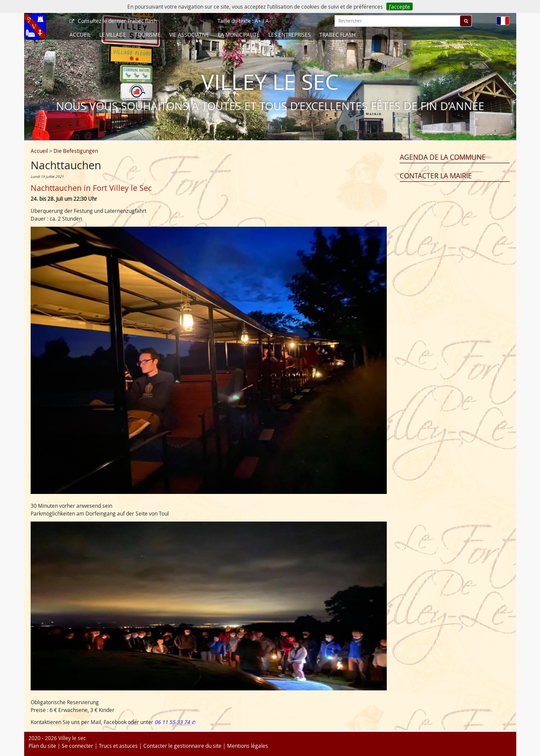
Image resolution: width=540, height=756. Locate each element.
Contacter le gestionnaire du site (182, 746)
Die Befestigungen (76, 151)
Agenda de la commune (443, 157)
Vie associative (189, 35)
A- (268, 21)
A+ (258, 21)
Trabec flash (117, 21)
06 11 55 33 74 (173, 722)
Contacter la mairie (436, 176)
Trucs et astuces (118, 746)
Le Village (113, 35)
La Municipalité (239, 35)
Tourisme (148, 35)
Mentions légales (248, 746)
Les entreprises (290, 35)
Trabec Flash (338, 35)
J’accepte (399, 6)
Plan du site (42, 746)
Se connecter (77, 746)
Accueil (80, 35)
